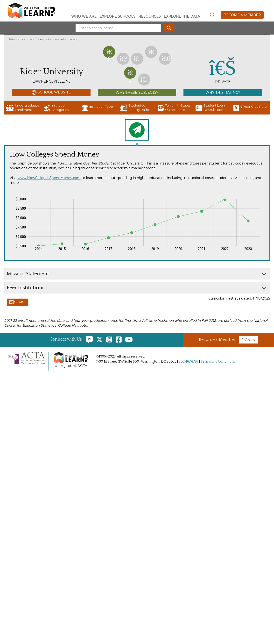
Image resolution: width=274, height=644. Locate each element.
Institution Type (97, 108)
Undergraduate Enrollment (23, 108)
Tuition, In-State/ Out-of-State (174, 108)
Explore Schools (117, 16)
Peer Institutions (25, 288)
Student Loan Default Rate (210, 108)
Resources (150, 16)
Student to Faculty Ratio (134, 108)
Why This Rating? (223, 93)
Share (17, 302)
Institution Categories (56, 108)
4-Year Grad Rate (250, 108)
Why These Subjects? (137, 93)
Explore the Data (182, 16)
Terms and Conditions (218, 362)
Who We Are (84, 16)
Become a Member (242, 15)
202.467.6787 (189, 362)
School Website (51, 93)
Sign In (248, 340)
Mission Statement (28, 274)
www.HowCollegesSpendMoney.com (49, 178)
